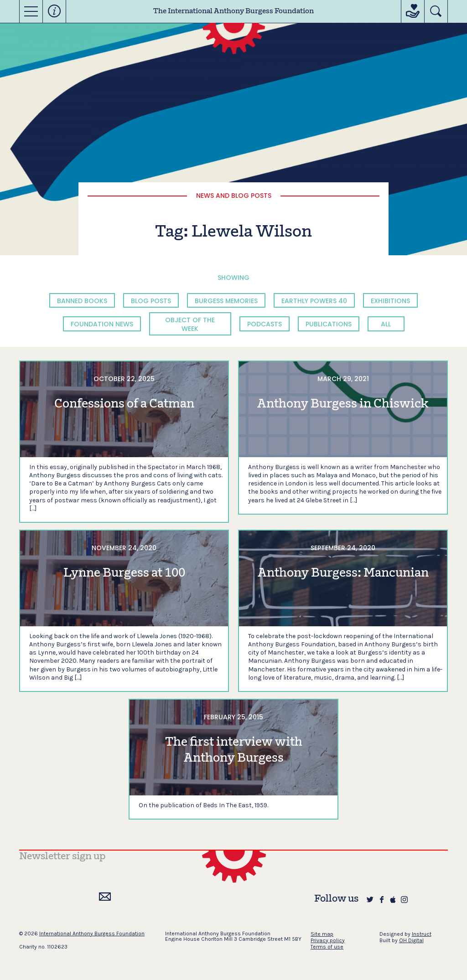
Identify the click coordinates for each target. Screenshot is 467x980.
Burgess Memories (226, 301)
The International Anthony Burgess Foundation (233, 11)
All (386, 324)
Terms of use (327, 947)
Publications (329, 324)
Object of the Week (190, 324)
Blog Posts (151, 301)
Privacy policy (328, 940)
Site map (322, 934)
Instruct (422, 934)
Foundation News (102, 324)
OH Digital (411, 940)
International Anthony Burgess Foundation (92, 934)
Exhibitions (390, 301)
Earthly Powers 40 (314, 301)
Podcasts (265, 324)
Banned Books (82, 301)
